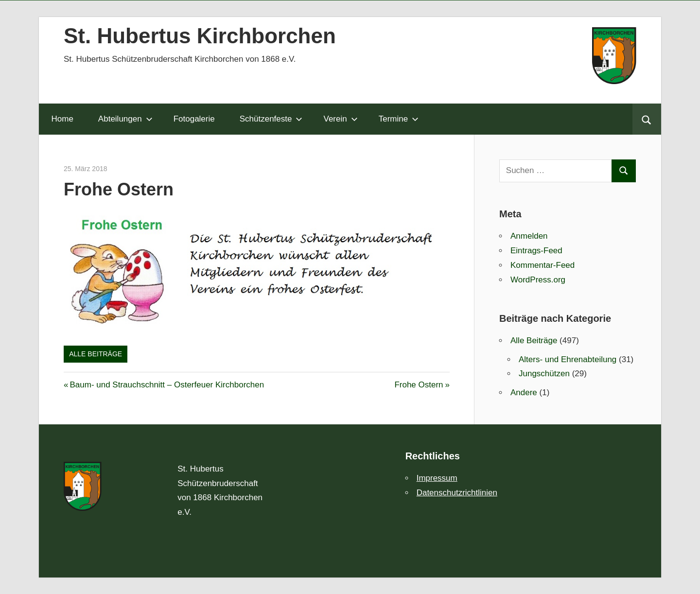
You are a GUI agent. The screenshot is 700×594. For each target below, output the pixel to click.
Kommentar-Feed (542, 265)
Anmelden (529, 236)
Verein (340, 119)
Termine (399, 119)
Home (62, 119)
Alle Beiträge (96, 354)
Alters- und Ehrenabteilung (568, 359)
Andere (524, 393)
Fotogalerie (194, 119)
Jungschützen (544, 374)
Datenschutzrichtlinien (457, 493)
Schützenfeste (271, 119)
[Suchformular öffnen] (647, 119)
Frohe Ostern (419, 385)
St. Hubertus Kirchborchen (200, 36)
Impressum (437, 478)
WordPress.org (538, 280)
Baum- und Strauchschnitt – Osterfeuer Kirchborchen (166, 385)
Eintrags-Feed (536, 251)
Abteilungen (125, 119)
